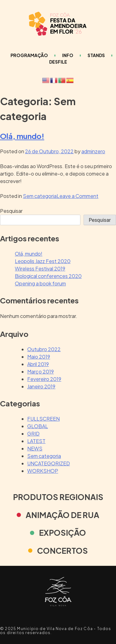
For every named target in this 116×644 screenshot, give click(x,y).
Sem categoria (40, 196)
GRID (33, 434)
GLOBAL (38, 426)
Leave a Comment (77, 196)
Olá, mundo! (22, 136)
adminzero (93, 151)
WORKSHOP (43, 471)
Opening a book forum (40, 283)
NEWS (35, 448)
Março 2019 (41, 371)
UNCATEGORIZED (49, 463)
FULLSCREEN (43, 419)
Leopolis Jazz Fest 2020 (43, 261)
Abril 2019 (38, 364)
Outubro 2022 (44, 349)
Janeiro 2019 (41, 386)
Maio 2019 (39, 357)
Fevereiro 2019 (44, 379)
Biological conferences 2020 (48, 276)
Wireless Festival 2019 (40, 268)
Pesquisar (11, 211)
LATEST (36, 441)
